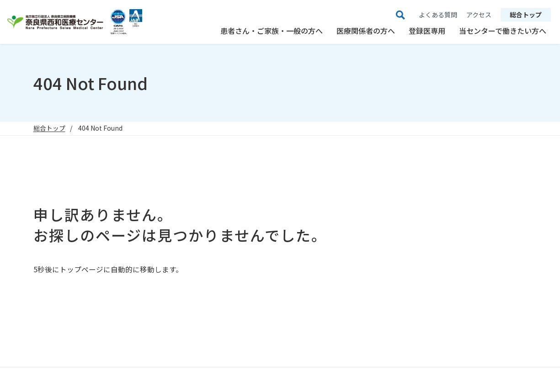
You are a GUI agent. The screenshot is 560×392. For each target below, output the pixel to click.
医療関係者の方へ (366, 31)
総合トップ (526, 15)
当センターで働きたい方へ (503, 31)
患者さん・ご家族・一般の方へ (272, 31)
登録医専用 (427, 31)
